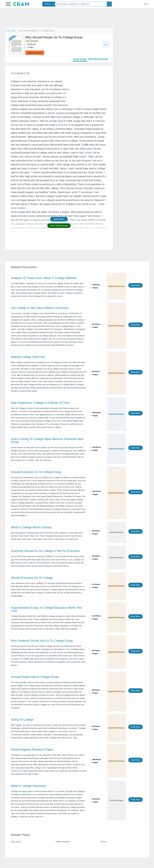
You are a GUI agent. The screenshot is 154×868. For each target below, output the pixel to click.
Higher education (63, 842)
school (60, 125)
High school (16, 842)
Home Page (11, 31)
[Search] (109, 4)
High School (85, 153)
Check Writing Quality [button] (59, 226)
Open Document (35, 53)
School (103, 842)
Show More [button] (59, 219)
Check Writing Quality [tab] (98, 59)
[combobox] (49, 4)
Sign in (146, 4)
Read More (135, 285)
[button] (8, 4)
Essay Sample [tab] (80, 59)
